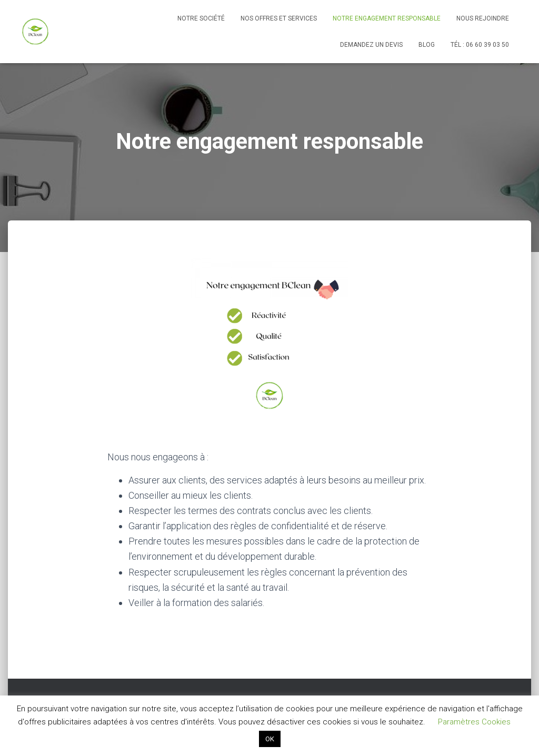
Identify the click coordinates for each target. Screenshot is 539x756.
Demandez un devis (371, 45)
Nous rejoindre (483, 18)
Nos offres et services (279, 18)
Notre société (201, 18)
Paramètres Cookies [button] (474, 722)
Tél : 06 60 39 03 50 (480, 45)
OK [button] (270, 739)
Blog (427, 45)
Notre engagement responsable (387, 18)
